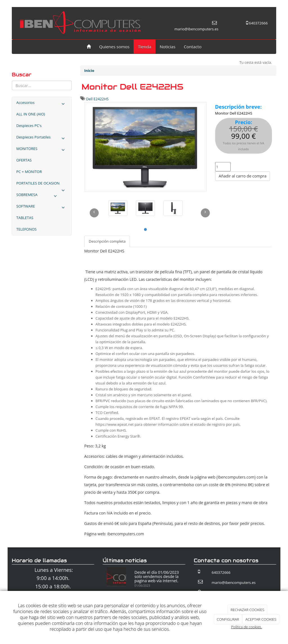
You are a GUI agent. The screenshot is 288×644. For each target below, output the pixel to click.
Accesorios (42, 104)
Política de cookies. (246, 627)
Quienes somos (114, 47)
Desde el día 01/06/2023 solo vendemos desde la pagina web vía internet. (157, 577)
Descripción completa (107, 241)
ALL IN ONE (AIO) (31, 114)
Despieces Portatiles (42, 139)
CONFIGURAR (228, 619)
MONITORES (42, 150)
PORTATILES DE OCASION (42, 185)
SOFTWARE (42, 208)
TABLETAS (25, 218)
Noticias (168, 47)
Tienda (144, 47)
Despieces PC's (29, 126)
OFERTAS (24, 160)
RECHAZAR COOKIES (247, 610)
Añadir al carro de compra (243, 176)
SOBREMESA (38, 196)
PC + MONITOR (29, 172)
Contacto (193, 47)
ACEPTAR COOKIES (261, 619)
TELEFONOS (26, 229)
